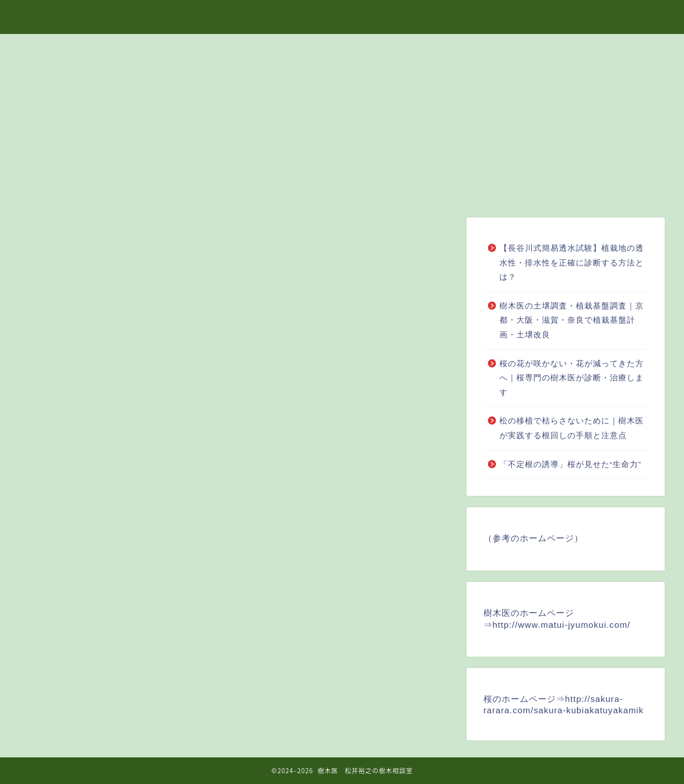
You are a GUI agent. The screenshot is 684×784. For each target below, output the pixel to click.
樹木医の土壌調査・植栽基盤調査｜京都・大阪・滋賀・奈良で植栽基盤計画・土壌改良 (572, 320)
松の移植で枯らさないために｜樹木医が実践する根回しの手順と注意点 (572, 428)
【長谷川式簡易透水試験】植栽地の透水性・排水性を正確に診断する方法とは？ (572, 263)
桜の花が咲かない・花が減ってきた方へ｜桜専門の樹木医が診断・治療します (572, 378)
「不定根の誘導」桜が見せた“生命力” (570, 464)
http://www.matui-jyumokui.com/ (562, 625)
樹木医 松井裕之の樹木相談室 (342, 16)
